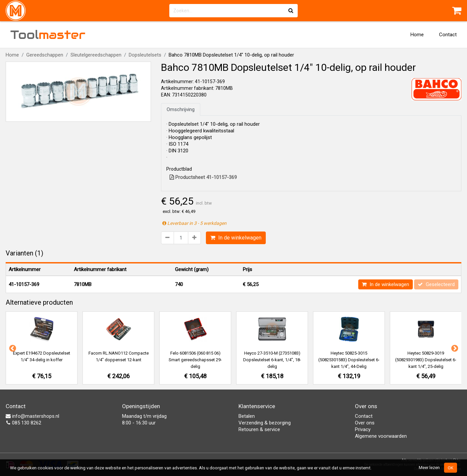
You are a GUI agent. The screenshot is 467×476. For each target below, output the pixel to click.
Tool (48, 35)
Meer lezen (429, 467)
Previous (12, 348)
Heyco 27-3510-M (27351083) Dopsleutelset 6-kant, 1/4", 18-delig (272, 360)
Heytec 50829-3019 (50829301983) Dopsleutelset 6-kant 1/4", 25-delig (426, 360)
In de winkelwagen (236, 238)
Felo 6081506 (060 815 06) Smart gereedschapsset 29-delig (195, 360)
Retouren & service (259, 429)
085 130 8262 (23, 423)
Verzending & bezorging (265, 423)
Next (454, 348)
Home (417, 35)
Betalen (247, 416)
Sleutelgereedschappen (96, 55)
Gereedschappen (45, 55)
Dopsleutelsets (145, 55)
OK (451, 468)
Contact (448, 35)
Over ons (365, 423)
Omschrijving (181, 109)
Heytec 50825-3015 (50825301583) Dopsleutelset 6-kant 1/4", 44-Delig (349, 360)
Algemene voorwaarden (381, 436)
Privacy (363, 429)
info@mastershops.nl (32, 416)
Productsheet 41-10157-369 (203, 177)
